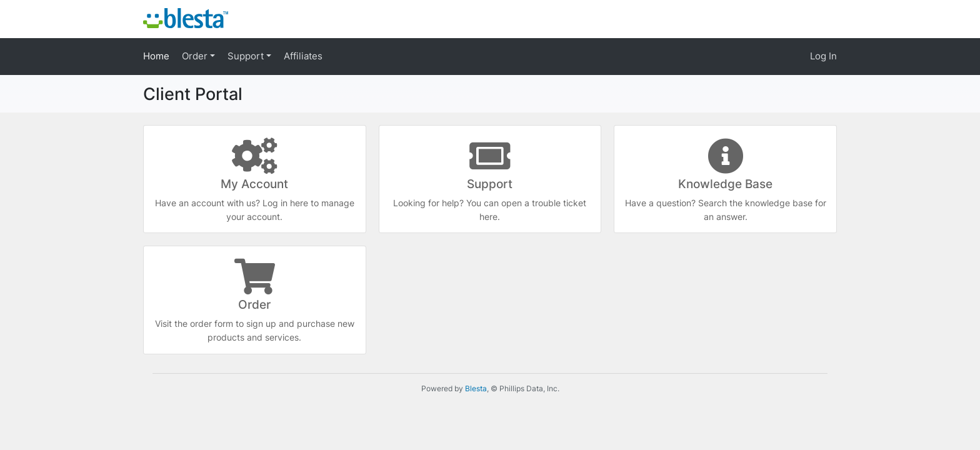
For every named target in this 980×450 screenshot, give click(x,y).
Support (247, 56)
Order (196, 56)
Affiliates (303, 56)
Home (156, 56)
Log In (823, 56)
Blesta (476, 388)
